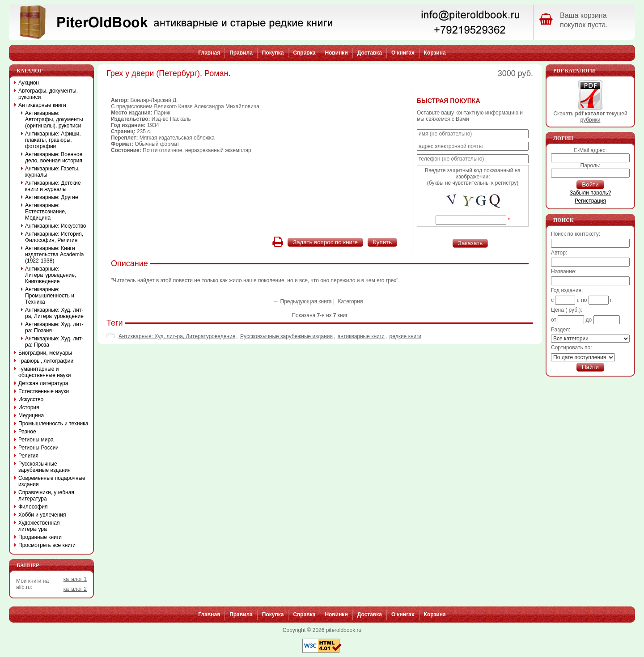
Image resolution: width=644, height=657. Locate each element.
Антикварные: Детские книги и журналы (53, 186)
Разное (27, 432)
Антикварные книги (42, 105)
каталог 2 (75, 589)
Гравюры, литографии (46, 361)
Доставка (370, 53)
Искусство (31, 399)
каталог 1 (75, 579)
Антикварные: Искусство (56, 226)
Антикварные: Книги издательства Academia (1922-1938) (54, 254)
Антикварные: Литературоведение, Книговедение (51, 275)
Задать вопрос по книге (325, 242)
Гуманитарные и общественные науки (44, 372)
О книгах (403, 53)
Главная (209, 53)
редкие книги (406, 336)
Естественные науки (44, 391)
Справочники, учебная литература (46, 496)
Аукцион (29, 83)
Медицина (31, 415)
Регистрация (590, 201)
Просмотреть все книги (47, 545)
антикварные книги (361, 336)
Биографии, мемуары (45, 353)
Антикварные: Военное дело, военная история (54, 157)
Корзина (435, 53)
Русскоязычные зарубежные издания (286, 336)
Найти (590, 367)
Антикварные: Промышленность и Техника (50, 296)
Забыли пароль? (591, 193)
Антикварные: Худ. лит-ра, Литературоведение (177, 336)
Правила (241, 53)
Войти (590, 184)
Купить (382, 242)
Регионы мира (36, 440)
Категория (350, 301)
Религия (28, 456)
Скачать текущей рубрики (590, 114)
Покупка (273, 53)
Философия (33, 507)
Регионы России (38, 448)
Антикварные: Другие (52, 197)
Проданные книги (40, 537)
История (29, 407)
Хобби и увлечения (42, 515)
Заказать (470, 243)
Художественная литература (39, 526)
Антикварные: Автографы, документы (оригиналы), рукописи (54, 119)
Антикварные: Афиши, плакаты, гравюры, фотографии (53, 140)
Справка (304, 53)
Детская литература (43, 383)
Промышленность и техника (53, 424)
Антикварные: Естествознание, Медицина (46, 212)
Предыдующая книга (306, 301)
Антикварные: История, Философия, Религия (54, 237)
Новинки (336, 53)
